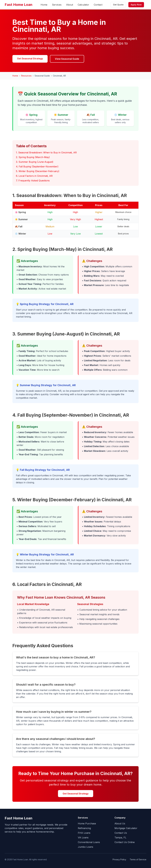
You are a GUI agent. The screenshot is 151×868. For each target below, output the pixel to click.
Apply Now (136, 5)
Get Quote (118, 5)
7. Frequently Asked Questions (33, 181)
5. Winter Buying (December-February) (38, 171)
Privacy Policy (119, 859)
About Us (120, 823)
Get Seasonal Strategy (30, 59)
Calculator (83, 5)
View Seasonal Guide (67, 59)
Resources (26, 76)
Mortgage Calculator (126, 828)
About (70, 5)
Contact (98, 5)
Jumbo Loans (86, 847)
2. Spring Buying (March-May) (33, 157)
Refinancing (84, 828)
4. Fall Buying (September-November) (37, 167)
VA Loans (83, 838)
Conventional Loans (89, 842)
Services (57, 5)
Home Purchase (87, 823)
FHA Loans (84, 833)
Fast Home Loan (19, 5)
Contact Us (121, 833)
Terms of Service (138, 859)
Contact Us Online (125, 842)
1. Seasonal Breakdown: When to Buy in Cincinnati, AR (46, 152)
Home (44, 5)
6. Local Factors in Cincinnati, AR (34, 176)
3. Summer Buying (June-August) (35, 162)
